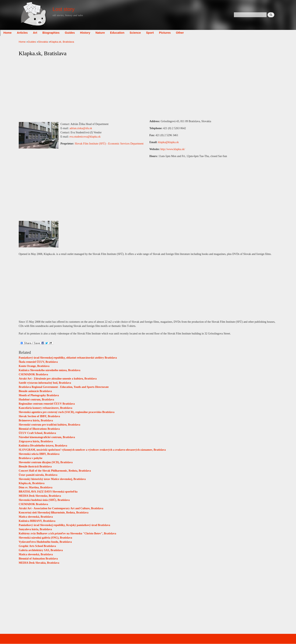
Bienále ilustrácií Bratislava (35, 467)
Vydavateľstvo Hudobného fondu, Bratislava (45, 542)
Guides (89, 33)
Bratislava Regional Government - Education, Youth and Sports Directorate (64, 387)
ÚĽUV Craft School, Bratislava (37, 433)
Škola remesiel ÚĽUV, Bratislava (38, 362)
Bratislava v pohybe (31, 458)
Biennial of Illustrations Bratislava (39, 429)
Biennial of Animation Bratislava (38, 559)
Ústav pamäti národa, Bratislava (38, 475)
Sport (169, 33)
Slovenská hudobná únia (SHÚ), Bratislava (44, 500)
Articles (41, 33)
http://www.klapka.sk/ (173, 149)
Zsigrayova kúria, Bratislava (36, 441)
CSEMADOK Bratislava (33, 374)
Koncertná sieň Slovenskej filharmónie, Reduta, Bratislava (54, 513)
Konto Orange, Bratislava (34, 366)
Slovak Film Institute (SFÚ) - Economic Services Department (109, 144)
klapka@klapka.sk (168, 142)
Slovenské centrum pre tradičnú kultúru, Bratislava (49, 425)
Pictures (184, 33)
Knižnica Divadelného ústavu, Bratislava (43, 446)
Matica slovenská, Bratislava (36, 517)
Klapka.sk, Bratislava (32, 483)
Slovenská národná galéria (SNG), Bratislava (45, 538)
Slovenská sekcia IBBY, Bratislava (39, 454)
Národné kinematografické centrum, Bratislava (47, 437)
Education (136, 33)
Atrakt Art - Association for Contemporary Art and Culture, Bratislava (61, 508)
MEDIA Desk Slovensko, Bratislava (40, 496)
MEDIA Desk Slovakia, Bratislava (39, 563)
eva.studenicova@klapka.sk (85, 137)
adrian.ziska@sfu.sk (81, 128)
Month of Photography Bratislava (39, 395)
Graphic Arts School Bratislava (37, 546)
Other (199, 33)
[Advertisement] (148, 88)
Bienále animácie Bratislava (35, 391)
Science (154, 33)
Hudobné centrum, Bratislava (36, 400)
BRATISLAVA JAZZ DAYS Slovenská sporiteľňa (48, 492)
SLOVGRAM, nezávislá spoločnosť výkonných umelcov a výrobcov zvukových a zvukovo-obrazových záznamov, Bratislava (92, 450)
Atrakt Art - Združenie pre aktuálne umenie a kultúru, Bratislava (58, 379)
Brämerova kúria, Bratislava (36, 420)
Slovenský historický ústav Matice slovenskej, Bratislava (52, 479)
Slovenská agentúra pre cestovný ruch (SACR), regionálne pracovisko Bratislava (67, 412)
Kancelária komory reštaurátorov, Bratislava (45, 408)
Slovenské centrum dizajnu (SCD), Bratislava (46, 462)
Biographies (70, 33)
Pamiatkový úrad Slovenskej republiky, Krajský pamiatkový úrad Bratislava (64, 525)
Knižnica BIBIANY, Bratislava (37, 521)
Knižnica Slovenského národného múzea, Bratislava (50, 370)
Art (54, 33)
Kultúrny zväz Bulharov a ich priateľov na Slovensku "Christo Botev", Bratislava (67, 533)
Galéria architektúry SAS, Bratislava (41, 550)
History (104, 33)
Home (26, 33)
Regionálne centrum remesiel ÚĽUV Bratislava (47, 404)
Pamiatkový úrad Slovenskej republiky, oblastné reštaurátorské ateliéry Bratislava (68, 358)
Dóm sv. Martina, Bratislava (36, 487)
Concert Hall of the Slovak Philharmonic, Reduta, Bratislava (55, 471)
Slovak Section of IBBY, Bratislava (39, 416)
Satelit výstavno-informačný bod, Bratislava (45, 383)
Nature (119, 33)
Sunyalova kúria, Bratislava (35, 529)
